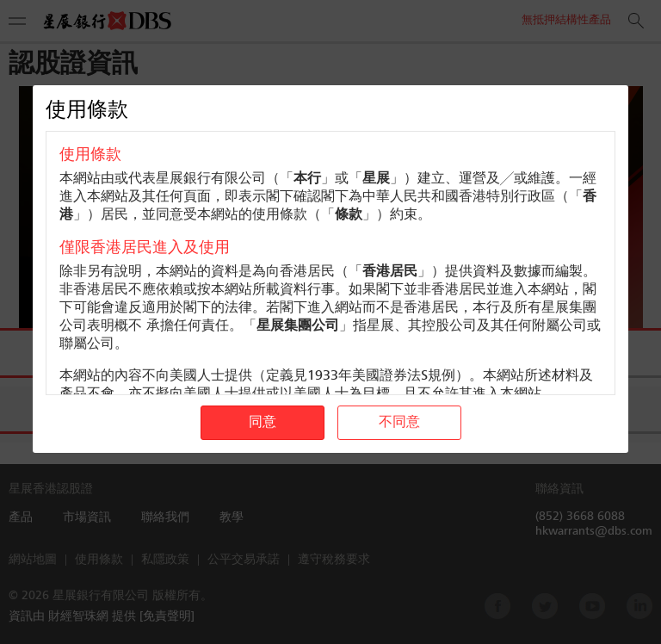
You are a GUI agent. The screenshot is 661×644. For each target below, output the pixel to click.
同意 (263, 423)
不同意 (399, 423)
